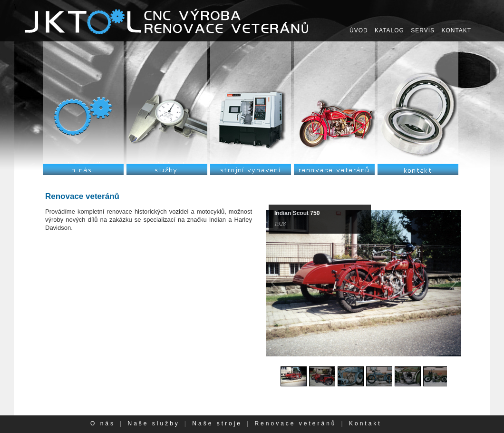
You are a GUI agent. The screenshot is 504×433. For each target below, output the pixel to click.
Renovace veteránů (295, 423)
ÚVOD (359, 30)
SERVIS (423, 30)
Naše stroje (217, 423)
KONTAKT (456, 30)
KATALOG (389, 30)
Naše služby (153, 423)
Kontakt (365, 423)
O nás (103, 423)
